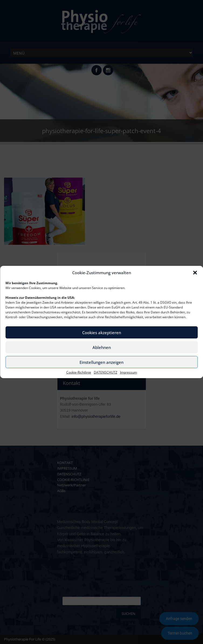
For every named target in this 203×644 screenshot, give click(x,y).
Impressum (128, 372)
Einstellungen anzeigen (101, 362)
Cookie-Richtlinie (79, 372)
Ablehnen (102, 347)
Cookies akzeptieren (102, 333)
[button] (195, 273)
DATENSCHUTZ (106, 372)
